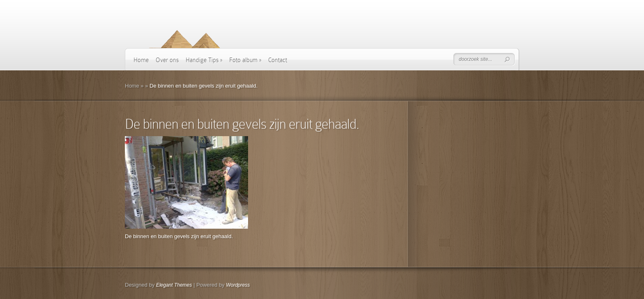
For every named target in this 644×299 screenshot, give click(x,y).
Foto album (245, 60)
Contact (278, 60)
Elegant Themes (174, 285)
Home (141, 60)
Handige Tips (204, 60)
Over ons (167, 60)
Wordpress (238, 285)
